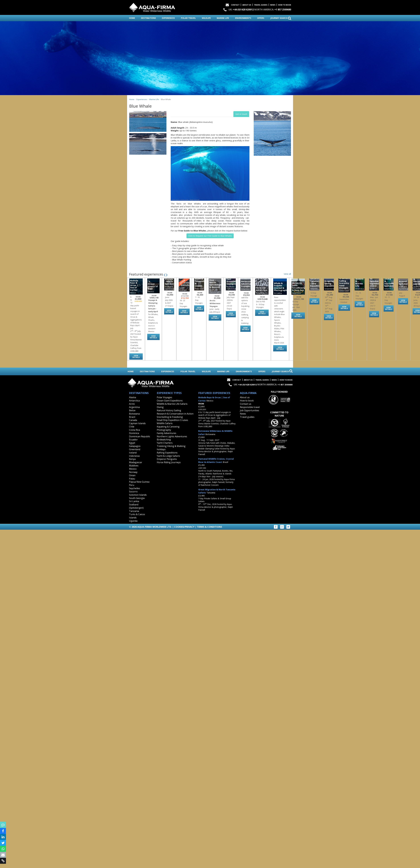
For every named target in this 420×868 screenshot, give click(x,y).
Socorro (133, 492)
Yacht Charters (165, 443)
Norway (133, 472)
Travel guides (247, 417)
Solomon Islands (138, 495)
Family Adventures (167, 433)
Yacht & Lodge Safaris (168, 456)
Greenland (135, 449)
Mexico (133, 469)
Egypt (132, 443)
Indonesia (134, 456)
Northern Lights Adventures (172, 436)
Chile (132, 427)
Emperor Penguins (167, 459)
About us (245, 397)
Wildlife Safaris (165, 423)
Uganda (133, 521)
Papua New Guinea (139, 482)
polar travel (188, 18)
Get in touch (241, 114)
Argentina (134, 407)
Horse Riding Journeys (169, 462)
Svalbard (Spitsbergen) (136, 506)
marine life (223, 18)
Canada (133, 420)
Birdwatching (164, 440)
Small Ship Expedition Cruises (172, 420)
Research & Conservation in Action (175, 414)
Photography (164, 430)
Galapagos (135, 446)
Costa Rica (135, 430)
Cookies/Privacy (184, 527)
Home (132, 99)
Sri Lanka (134, 501)
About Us (247, 5)
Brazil (132, 417)
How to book (285, 5)
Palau (132, 479)
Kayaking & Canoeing (168, 427)
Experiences (142, 99)
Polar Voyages (164, 397)
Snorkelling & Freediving (170, 417)
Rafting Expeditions (167, 453)
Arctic (132, 404)
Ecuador (133, 440)
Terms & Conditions (209, 527)
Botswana (134, 414)
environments (243, 18)
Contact (235, 5)
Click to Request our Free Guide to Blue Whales (210, 236)
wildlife (206, 18)
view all (287, 274)
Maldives (134, 466)
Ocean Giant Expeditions (170, 401)
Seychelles (135, 488)
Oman (132, 475)
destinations (148, 18)
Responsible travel (250, 407)
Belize (132, 410)
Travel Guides (261, 5)
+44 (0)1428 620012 (243, 10)
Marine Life (154, 99)
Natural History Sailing (169, 410)
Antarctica (134, 401)
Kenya (132, 459)
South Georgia (137, 498)
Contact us (246, 404)
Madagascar (136, 462)
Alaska (133, 397)
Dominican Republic (140, 436)
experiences (168, 18)
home (132, 18)
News (273, 5)
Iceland (133, 453)
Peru (132, 485)
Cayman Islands (137, 423)
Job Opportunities (250, 410)
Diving (160, 407)
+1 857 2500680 (283, 10)
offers (261, 18)
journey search (281, 18)
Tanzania (134, 511)
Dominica (134, 433)
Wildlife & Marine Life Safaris (172, 404)
